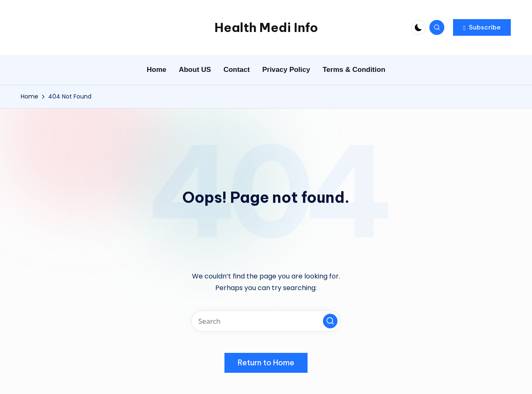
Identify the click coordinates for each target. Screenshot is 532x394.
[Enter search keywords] (266, 321)
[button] (482, 27)
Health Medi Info (266, 27)
